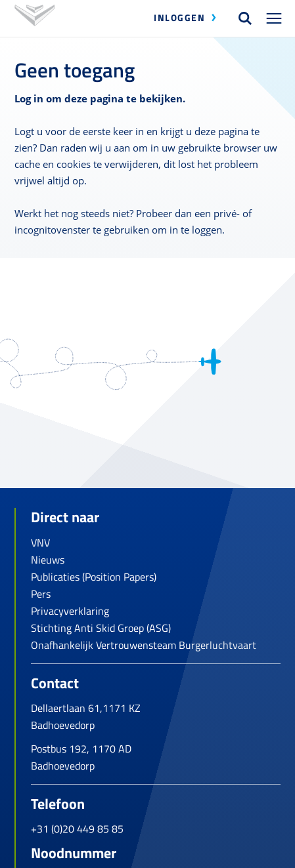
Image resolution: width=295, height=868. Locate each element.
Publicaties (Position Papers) (94, 577)
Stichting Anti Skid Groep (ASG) (101, 628)
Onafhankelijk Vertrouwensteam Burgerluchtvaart (144, 645)
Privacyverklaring (70, 611)
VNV (40, 543)
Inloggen (179, 17)
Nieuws (48, 560)
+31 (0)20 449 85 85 (77, 829)
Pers (41, 594)
